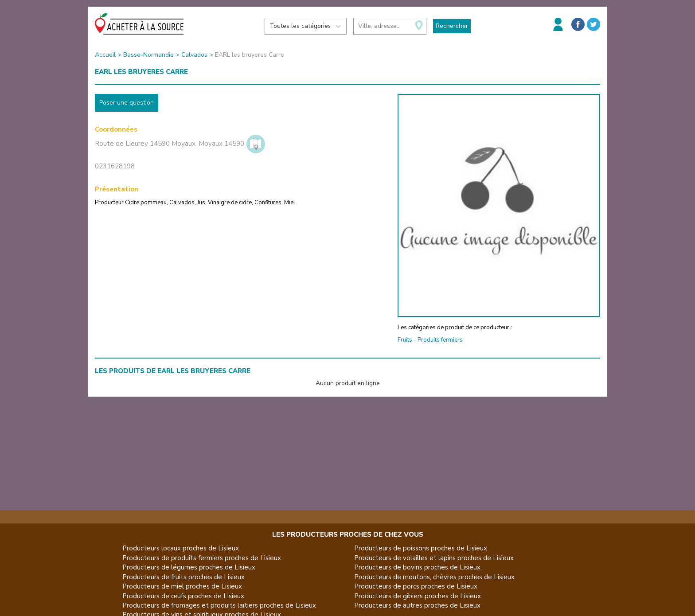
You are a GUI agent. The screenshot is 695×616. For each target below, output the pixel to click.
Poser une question (127, 103)
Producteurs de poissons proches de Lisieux (421, 548)
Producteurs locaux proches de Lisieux (181, 548)
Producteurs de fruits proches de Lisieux (184, 577)
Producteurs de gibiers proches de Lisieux (418, 596)
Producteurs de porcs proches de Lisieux (416, 586)
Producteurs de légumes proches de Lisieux (189, 567)
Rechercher (452, 26)
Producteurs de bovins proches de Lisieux (417, 567)
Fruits (405, 340)
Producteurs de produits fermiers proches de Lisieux (202, 558)
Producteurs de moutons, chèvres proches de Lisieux (434, 577)
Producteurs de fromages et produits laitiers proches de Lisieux (219, 605)
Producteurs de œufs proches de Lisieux (183, 596)
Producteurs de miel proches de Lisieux (182, 586)
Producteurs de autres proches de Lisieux (417, 605)
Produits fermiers (440, 340)
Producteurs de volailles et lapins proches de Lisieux (434, 558)
